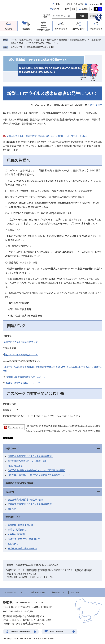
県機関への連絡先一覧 (21, 632)
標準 (74, 9)
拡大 (67, 9)
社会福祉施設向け (16, 534)
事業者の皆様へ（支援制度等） (20, 483)
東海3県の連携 (15, 466)
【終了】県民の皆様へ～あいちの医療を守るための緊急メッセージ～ (40, 475)
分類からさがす (26, 40)
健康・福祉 (40, 40)
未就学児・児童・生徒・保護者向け (24, 539)
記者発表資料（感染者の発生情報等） (25, 500)
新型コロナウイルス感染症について (21, 342)
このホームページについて (14, 592)
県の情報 (10, 492)
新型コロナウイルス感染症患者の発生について (31, 47)
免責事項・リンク (59, 592)
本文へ (58, 4)
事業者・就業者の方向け (44, 29)
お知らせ (12, 509)
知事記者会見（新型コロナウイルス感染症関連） (30, 456)
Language (94, 4)
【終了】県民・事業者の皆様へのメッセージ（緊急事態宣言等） (36, 470)
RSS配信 (75, 592)
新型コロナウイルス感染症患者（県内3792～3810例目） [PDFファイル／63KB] (47, 136)
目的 (61, 29)
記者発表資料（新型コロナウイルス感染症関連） (30, 504)
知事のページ (12, 448)
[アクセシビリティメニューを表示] (99, 17)
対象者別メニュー (14, 517)
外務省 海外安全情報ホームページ (23, 383)
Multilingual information (22, 548)
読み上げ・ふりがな (75, 4)
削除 (52, 47)
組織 (79, 29)
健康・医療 (52, 40)
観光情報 (26, 29)
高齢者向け (13, 544)
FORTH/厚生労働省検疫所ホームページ (26, 377)
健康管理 (63, 40)
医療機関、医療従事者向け (20, 525)
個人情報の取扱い (38, 592)
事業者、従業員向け (17, 530)
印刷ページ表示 (95, 105)
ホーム (14, 40)
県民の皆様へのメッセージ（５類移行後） (27, 461)
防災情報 (9, 29)
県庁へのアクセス (57, 632)
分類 (96, 29)
